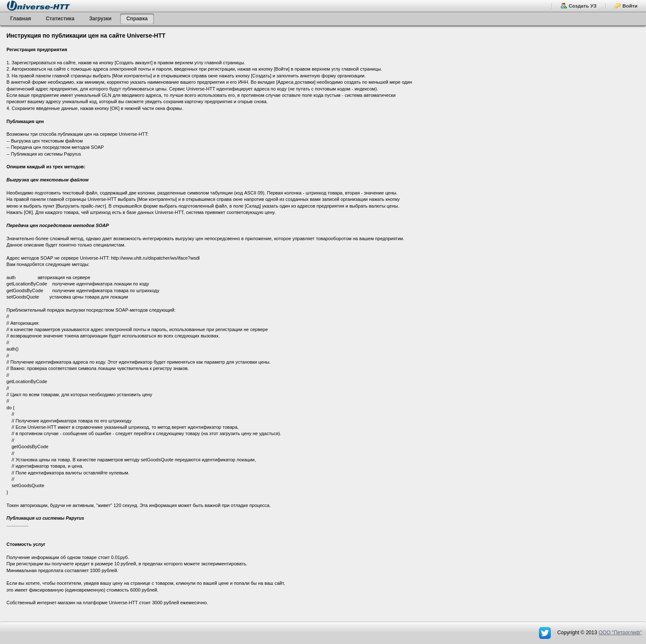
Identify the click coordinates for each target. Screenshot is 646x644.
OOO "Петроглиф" (620, 633)
